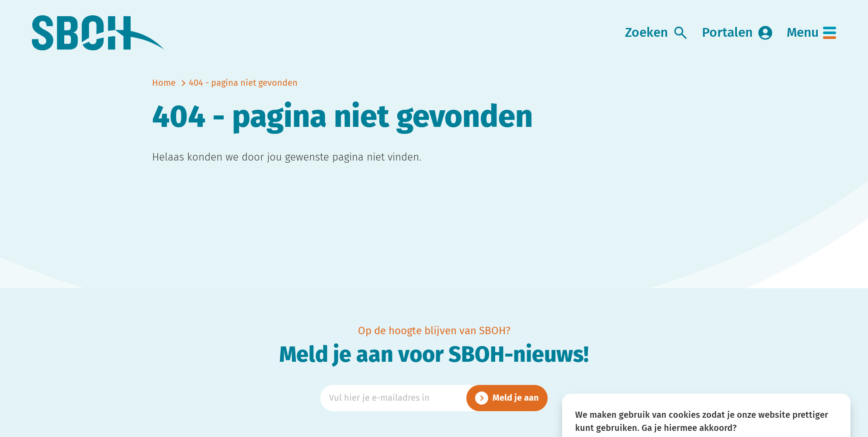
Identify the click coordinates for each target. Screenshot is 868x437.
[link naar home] (98, 33)
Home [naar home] (164, 83)
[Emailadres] (434, 398)
